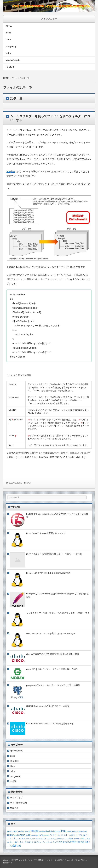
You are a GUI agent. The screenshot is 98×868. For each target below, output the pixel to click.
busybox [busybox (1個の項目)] (21, 831)
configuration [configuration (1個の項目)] (44, 831)
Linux (9, 40)
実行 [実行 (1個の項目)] (74, 842)
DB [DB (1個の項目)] (50, 831)
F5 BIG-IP (10, 67)
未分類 (13, 781)
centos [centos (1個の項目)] (27, 831)
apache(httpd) (13, 60)
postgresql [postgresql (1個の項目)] (83, 831)
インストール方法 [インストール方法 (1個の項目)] (68, 835)
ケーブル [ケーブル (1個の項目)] (79, 835)
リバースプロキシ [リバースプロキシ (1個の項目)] (26, 842)
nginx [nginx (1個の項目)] (69, 831)
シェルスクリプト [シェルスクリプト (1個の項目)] (39, 838)
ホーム (9, 26)
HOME (6, 78)
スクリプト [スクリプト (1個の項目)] (51, 838)
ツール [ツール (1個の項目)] (59, 838)
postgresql (11, 46)
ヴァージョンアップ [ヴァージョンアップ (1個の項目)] (50, 842)
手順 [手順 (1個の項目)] (78, 842)
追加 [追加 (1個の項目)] (19, 846)
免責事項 (14, 808)
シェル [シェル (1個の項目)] (29, 838)
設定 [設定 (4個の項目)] (14, 846)
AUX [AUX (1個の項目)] (15, 831)
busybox (11, 171)
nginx (9, 53)
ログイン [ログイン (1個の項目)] (38, 842)
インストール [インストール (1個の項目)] (54, 835)
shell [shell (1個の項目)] (16, 835)
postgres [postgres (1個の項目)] (75, 831)
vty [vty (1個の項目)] (40, 835)
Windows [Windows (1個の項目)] (45, 835)
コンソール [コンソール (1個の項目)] (21, 838)
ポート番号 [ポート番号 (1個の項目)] (14, 842)
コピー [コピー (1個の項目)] (86, 835)
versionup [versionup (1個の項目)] (34, 835)
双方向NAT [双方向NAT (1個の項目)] (67, 842)
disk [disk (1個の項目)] (54, 831)
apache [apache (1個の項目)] (10, 831)
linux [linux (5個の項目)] (63, 831)
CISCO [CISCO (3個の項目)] (34, 831)
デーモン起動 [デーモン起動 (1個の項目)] (79, 838)
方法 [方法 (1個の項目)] (82, 842)
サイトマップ (16, 798)
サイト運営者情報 (18, 803)
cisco (8, 33)
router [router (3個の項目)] (10, 835)
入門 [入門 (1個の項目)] (60, 842)
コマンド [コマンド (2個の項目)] (12, 838)
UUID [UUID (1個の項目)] (28, 835)
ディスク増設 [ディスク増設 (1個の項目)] (68, 838)
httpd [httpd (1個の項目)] (58, 831)
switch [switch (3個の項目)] (22, 835)
